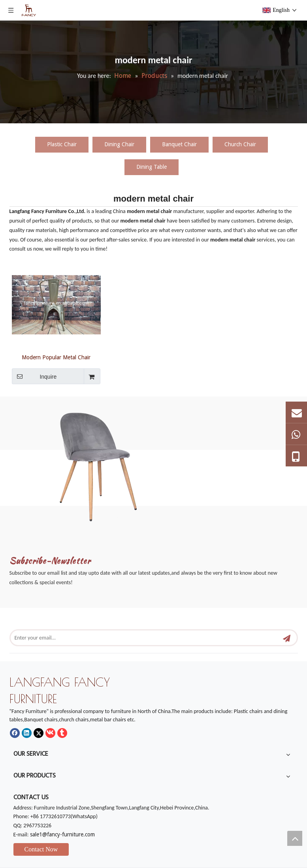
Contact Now (41, 849)
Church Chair (240, 144)
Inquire (34, 376)
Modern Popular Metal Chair (56, 357)
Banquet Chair (179, 144)
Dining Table (152, 167)
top (295, 838)
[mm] (109, 463)
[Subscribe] (287, 638)
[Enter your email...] (139, 638)
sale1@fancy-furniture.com (62, 834)
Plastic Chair (62, 144)
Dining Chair (119, 144)
